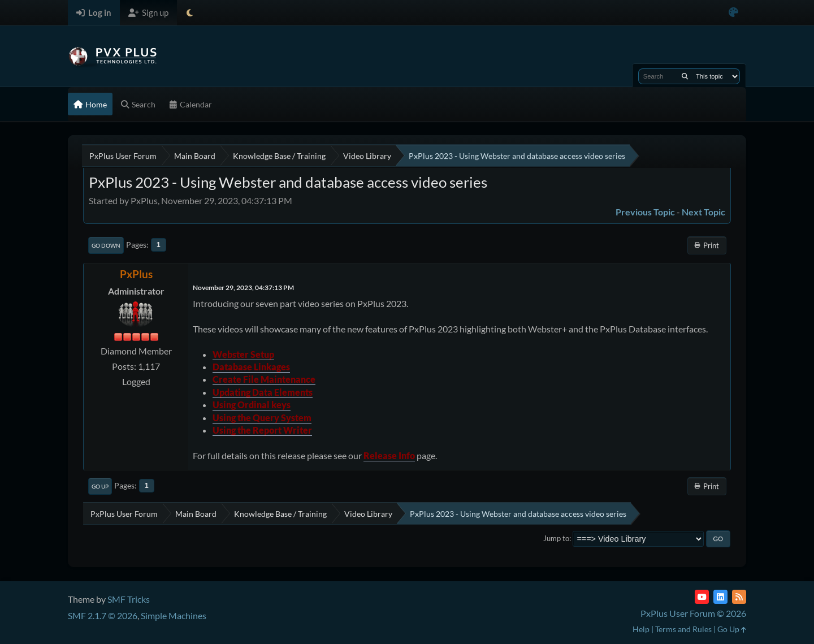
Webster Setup (243, 354)
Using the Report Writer (262, 430)
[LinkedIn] (720, 597)
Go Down (106, 245)
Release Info (389, 455)
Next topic (703, 212)
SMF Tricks (129, 599)
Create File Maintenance (264, 379)
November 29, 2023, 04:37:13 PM (243, 288)
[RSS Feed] (739, 597)
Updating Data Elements (263, 392)
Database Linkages (251, 367)
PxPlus (136, 274)
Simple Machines (174, 615)
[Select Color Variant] (733, 13)
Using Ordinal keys (252, 405)
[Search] (685, 76)
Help (641, 629)
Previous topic (645, 212)
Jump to (556, 538)
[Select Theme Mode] (190, 13)
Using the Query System (262, 418)
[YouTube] (702, 597)
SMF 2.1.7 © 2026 (103, 615)
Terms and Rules (683, 629)
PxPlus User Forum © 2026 (693, 613)
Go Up (100, 486)
